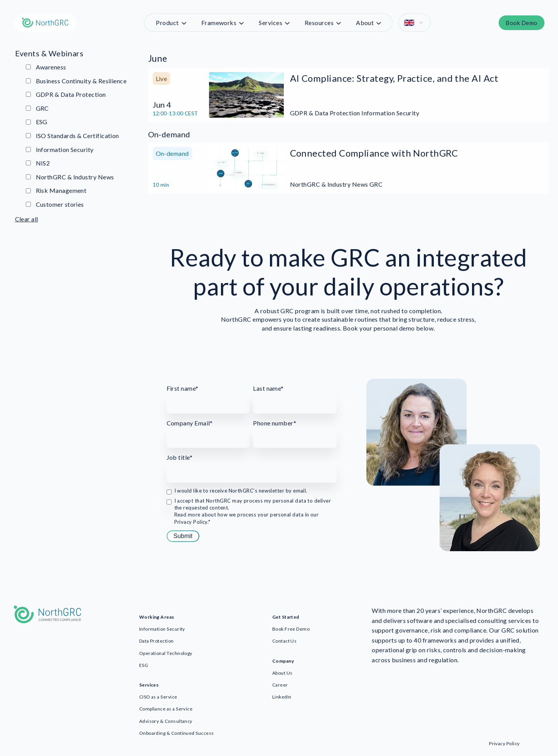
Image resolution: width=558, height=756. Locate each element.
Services (149, 685)
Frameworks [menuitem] (219, 23)
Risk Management (56, 190)
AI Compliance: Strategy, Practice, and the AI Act (394, 78)
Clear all (27, 219)
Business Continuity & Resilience (76, 81)
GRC (37, 108)
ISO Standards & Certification (72, 136)
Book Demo (521, 23)
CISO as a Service (158, 697)
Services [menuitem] (271, 23)
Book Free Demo (291, 629)
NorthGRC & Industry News (70, 177)
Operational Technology (166, 653)
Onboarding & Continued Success (177, 733)
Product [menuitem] (167, 23)
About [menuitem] (365, 23)
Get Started (286, 617)
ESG (37, 122)
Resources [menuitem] (319, 23)
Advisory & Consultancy (166, 721)
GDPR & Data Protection (66, 94)
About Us (282, 673)
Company (283, 661)
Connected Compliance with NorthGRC (374, 153)
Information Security (60, 149)
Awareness (46, 67)
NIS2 (38, 163)
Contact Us (285, 641)
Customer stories (55, 204)
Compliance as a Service (166, 709)
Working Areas (157, 617)
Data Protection (157, 641)
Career (280, 685)
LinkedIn (282, 697)
